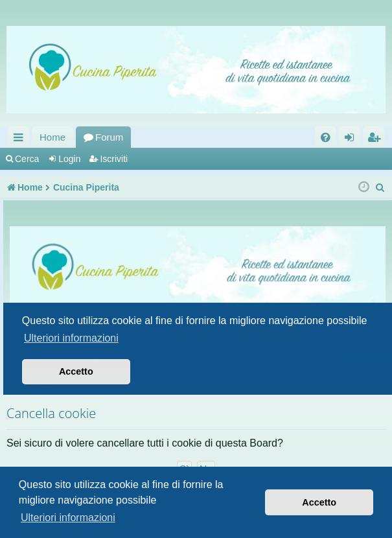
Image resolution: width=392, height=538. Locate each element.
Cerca (27, 159)
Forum (109, 137)
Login (69, 159)
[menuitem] (326, 137)
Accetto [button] (319, 502)
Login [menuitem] (352, 140)
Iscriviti (114, 159)
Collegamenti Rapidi (21, 140)
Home (52, 137)
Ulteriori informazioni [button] (68, 518)
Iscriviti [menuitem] (376, 140)
